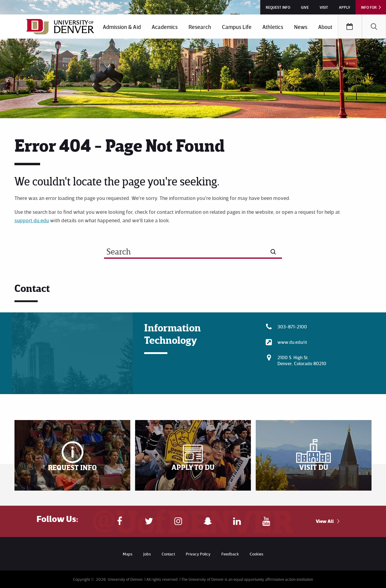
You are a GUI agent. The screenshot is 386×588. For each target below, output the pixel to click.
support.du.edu (32, 220)
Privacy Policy (198, 554)
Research (200, 27)
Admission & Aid (122, 27)
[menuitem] (122, 27)
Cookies (256, 554)
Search (374, 27)
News (301, 27)
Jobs (147, 554)
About (325, 27)
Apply (345, 7)
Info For (369, 7)
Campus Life (237, 27)
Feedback (230, 554)
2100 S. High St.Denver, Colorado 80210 (302, 360)
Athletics (273, 27)
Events (350, 27)
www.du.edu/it (292, 342)
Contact (168, 554)
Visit (324, 7)
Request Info (278, 7)
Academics (165, 27)
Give (305, 7)
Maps (128, 554)
